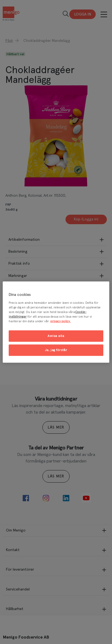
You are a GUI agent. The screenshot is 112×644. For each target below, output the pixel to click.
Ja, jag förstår (56, 350)
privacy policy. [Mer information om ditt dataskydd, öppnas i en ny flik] (60, 321)
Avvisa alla (56, 336)
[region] (56, 322)
